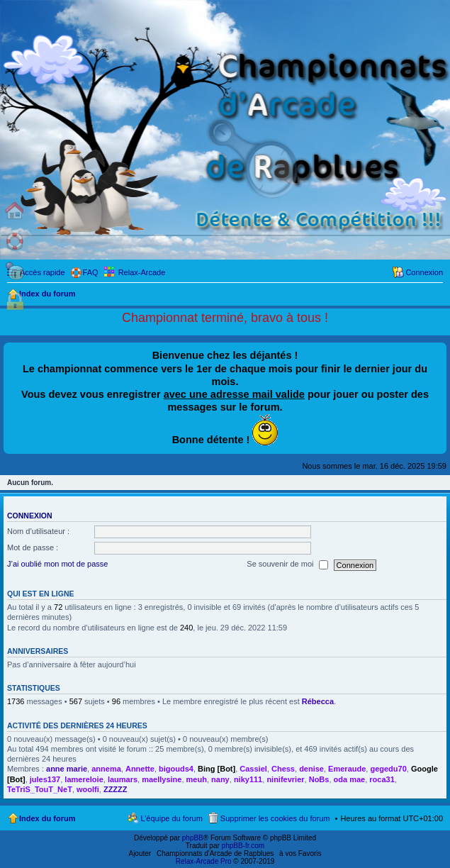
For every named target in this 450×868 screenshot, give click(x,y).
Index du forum (47, 818)
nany (220, 779)
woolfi (88, 789)
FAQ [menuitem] (91, 272)
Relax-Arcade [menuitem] (142, 272)
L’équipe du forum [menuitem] (171, 818)
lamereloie (84, 779)
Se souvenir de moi (287, 564)
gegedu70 (388, 769)
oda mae (350, 779)
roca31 (382, 779)
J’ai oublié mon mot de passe (57, 564)
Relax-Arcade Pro (204, 861)
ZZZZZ (116, 789)
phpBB (193, 838)
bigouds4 (176, 769)
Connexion (30, 516)
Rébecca (318, 701)
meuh (197, 779)
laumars (123, 779)
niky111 (248, 779)
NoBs (319, 779)
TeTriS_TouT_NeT (40, 789)
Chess (283, 769)
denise (311, 769)
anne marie (67, 769)
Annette (140, 769)
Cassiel (253, 769)
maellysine (162, 779)
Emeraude (347, 769)
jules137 (45, 779)
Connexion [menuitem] (424, 272)
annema (106, 769)
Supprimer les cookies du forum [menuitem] (275, 818)
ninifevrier (285, 779)
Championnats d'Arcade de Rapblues (215, 853)
